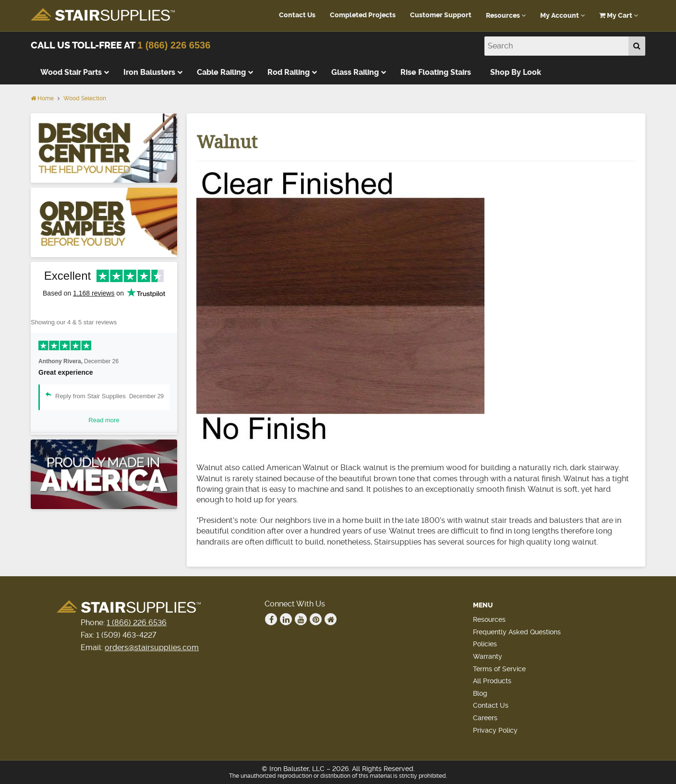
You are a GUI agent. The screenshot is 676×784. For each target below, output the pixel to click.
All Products (492, 681)
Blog (480, 693)
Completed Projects (363, 15)
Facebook (271, 619)
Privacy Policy (495, 730)
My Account (562, 16)
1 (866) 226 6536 (174, 45)
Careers (485, 718)
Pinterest (316, 619)
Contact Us (297, 15)
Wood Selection (85, 98)
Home (42, 98)
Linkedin (286, 619)
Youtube (301, 619)
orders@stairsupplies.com (152, 647)
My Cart (619, 16)
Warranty (488, 656)
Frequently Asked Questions (517, 632)
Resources (506, 16)
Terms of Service (499, 669)
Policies (485, 644)
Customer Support (441, 15)
